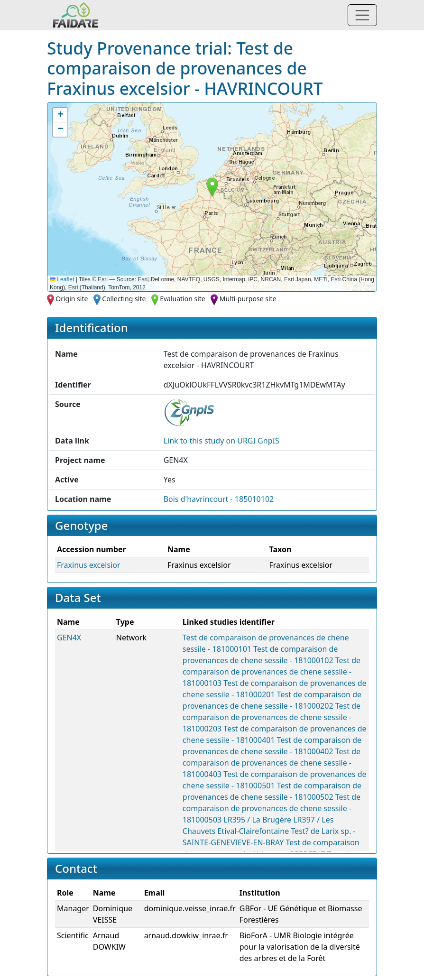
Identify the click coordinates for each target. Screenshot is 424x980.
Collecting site (124, 299)
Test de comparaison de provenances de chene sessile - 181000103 (272, 672)
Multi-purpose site (248, 299)
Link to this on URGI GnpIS (221, 441)
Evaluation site (183, 299)
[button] (212, 187)
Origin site (72, 299)
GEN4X (69, 638)
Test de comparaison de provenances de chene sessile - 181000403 (272, 763)
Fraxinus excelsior (89, 565)
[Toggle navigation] (362, 15)
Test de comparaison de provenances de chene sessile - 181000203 (272, 717)
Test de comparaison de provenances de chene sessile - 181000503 (272, 808)
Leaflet (62, 279)
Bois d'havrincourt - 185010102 (219, 499)
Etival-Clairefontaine (253, 831)
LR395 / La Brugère (257, 820)
